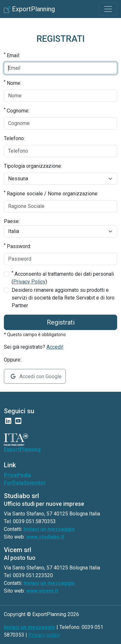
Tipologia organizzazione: (33, 166)
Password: (17, 246)
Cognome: (17, 110)
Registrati (61, 322)
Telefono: (14, 138)
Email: (12, 55)
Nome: (13, 83)
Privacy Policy (29, 282)
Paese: (12, 221)
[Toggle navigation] (108, 9)
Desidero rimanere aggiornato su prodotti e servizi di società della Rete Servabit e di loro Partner (63, 298)
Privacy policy (44, 635)
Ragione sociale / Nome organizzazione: (51, 193)
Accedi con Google (36, 376)
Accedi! (55, 347)
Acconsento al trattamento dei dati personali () (63, 277)
